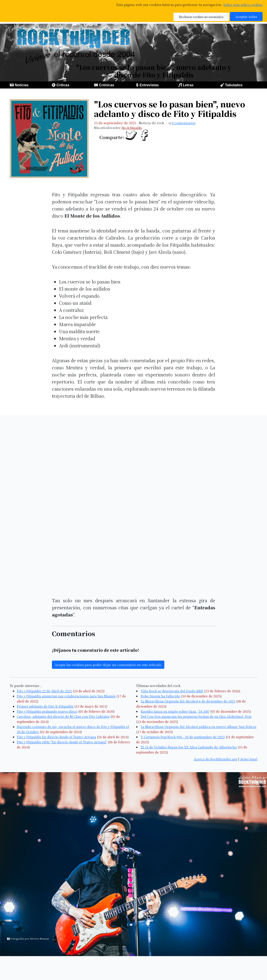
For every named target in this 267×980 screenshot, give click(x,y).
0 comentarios (184, 123)
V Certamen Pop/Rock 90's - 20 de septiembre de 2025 (183, 737)
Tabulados (234, 85)
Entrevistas (149, 85)
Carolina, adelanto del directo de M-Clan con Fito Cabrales (63, 716)
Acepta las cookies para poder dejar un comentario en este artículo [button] (108, 665)
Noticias (22, 85)
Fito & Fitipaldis (132, 128)
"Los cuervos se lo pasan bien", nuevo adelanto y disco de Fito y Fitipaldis (170, 109)
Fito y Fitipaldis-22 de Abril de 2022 (44, 691)
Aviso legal (249, 759)
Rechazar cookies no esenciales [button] (201, 17)
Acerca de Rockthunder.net (216, 759)
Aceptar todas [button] (246, 17)
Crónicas (106, 85)
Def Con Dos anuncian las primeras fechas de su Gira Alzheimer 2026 (196, 716)
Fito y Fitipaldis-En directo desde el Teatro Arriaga (56, 737)
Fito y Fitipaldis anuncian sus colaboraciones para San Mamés (66, 696)
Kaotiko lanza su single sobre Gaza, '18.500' (175, 711)
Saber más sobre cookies (243, 5)
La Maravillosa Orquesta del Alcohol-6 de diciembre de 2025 (188, 701)
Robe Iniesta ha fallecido (160, 696)
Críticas (63, 85)
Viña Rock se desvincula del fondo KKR (172, 691)
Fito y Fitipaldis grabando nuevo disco (47, 711)
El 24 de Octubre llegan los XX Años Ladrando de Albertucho (189, 747)
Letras (188, 85)
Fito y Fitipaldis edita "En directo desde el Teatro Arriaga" (62, 742)
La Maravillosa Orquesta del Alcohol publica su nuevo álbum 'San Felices (199, 727)
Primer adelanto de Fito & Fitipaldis (45, 706)
